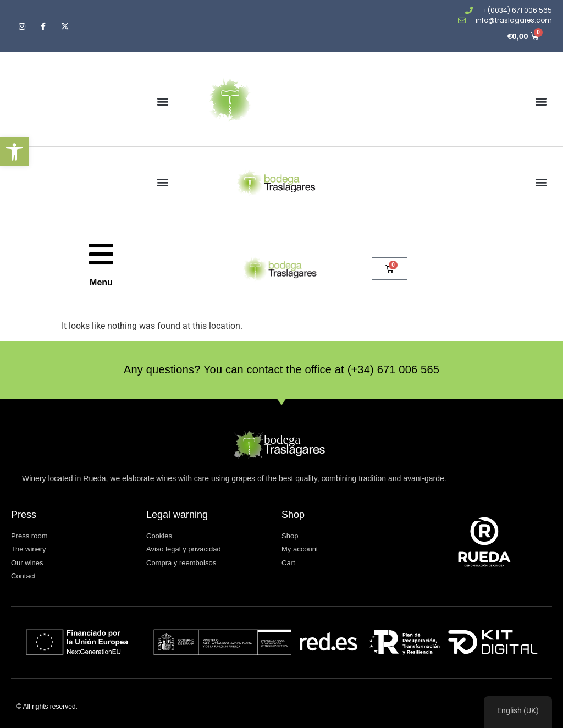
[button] (14, 152)
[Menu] (101, 254)
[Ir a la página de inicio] (278, 101)
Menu (101, 282)
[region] (518, 712)
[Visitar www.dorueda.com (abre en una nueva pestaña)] (484, 542)
